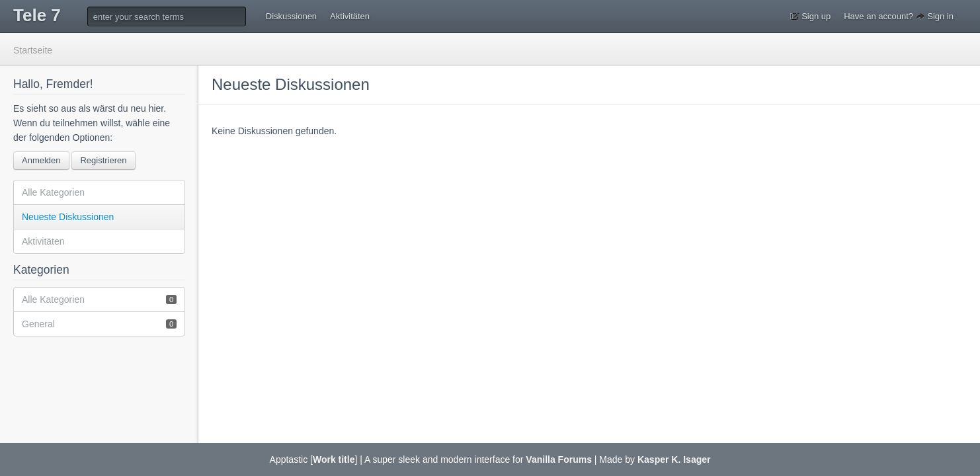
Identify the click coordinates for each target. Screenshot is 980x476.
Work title (334, 459)
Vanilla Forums (559, 459)
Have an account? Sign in (899, 16)
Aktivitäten (350, 16)
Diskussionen (291, 16)
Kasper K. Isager (674, 459)
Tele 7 (37, 15)
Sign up (811, 16)
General (99, 324)
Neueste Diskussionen (68, 217)
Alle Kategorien (53, 192)
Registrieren (103, 160)
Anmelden (41, 160)
